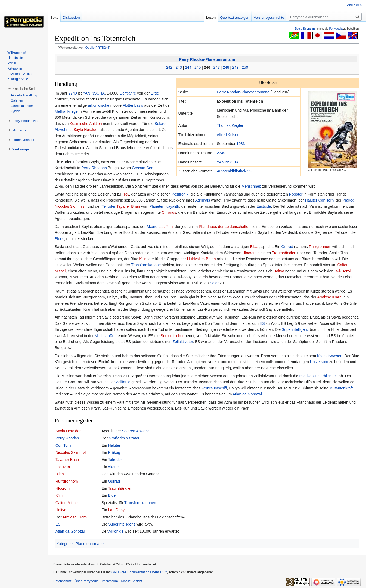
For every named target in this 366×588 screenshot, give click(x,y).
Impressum (110, 581)
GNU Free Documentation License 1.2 (139, 572)
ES (262, 323)
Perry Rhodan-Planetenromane (207, 59)
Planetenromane (90, 544)
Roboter (296, 194)
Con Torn (326, 200)
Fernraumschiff (214, 388)
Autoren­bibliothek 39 (234, 171)
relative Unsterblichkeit (319, 376)
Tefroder (108, 206)
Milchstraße (104, 336)
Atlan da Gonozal (247, 394)
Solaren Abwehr (136, 431)
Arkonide (116, 531)
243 (179, 67)
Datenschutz (62, 581)
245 (198, 67)
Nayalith (172, 206)
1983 (241, 144)
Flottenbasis (133, 105)
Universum (319, 362)
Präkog (348, 200)
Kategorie (64, 544)
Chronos (169, 212)
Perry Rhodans (94, 168)
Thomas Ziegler (230, 125)
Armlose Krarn (329, 297)
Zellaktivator (183, 342)
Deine (305, 29)
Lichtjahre (128, 93)
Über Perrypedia (87, 581)
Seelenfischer (172, 336)
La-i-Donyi (342, 271)
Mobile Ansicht (131, 581)
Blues (59, 239)
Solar (214, 283)
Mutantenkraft (341, 388)
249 (235, 67)
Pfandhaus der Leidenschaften (225, 227)
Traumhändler (284, 253)
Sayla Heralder (86, 130)
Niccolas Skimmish (71, 206)
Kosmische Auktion (86, 124)
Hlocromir (250, 253)
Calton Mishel (67, 503)
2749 (221, 153)
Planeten (157, 206)
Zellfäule (123, 382)
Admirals (203, 200)
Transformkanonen (140, 503)
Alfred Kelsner (229, 135)
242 (169, 67)
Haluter (311, 200)
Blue (112, 495)
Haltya (279, 271)
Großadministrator (124, 438)
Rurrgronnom (320, 247)
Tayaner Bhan (128, 206)
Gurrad (287, 247)
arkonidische (99, 105)
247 (217, 67)
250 (245, 67)
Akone (152, 227)
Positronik (180, 194)
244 (188, 67)
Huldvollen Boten (201, 259)
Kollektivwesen (330, 356)
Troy (125, 194)
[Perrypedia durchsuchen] (325, 17)
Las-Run (165, 227)
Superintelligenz (295, 329)
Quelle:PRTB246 (97, 47)
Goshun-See (143, 168)
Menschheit (251, 186)
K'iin (143, 259)
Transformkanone (146, 265)
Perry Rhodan (67, 438)
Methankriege (66, 111)
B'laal (255, 247)
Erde (155, 93)
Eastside (264, 206)
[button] (24, 89)
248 (226, 67)
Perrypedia (336, 29)
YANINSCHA (228, 162)
